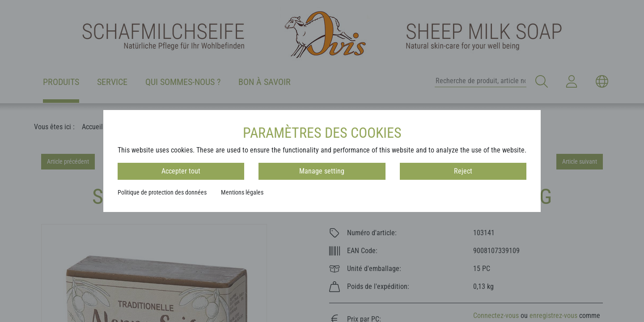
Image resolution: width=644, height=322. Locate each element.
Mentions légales (242, 192)
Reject (463, 171)
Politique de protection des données (162, 192)
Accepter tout (181, 171)
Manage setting (322, 171)
